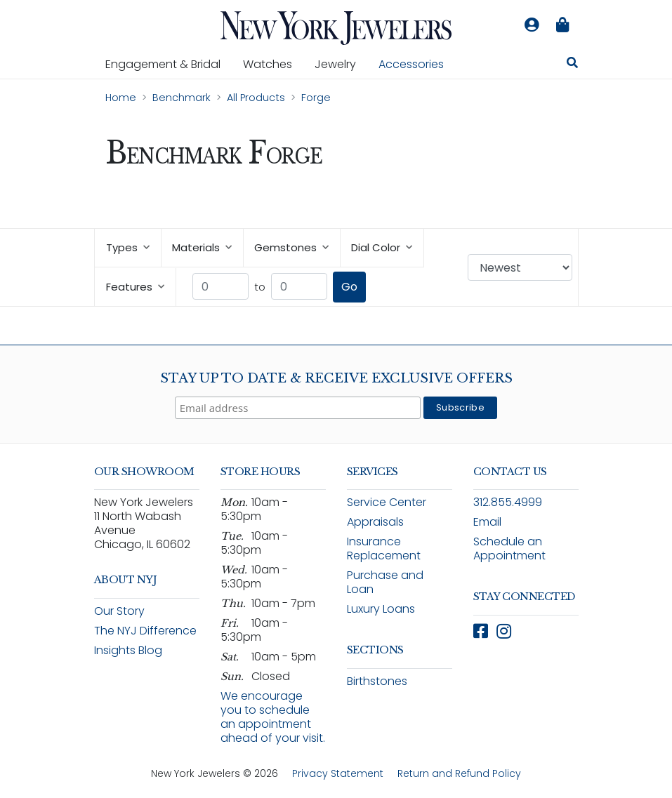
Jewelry (341, 64)
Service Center (387, 502)
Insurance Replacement (384, 548)
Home (121, 98)
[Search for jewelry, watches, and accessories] (572, 65)
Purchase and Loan (385, 582)
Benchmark (182, 98)
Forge (316, 98)
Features (135, 287)
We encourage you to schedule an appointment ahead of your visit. (273, 717)
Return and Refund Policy (459, 773)
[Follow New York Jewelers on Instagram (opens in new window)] (504, 631)
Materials (202, 247)
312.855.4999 (508, 502)
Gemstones (291, 247)
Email (487, 522)
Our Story (119, 611)
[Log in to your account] (532, 25)
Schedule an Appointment (509, 548)
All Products (256, 98)
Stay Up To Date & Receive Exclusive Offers (336, 378)
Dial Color (382, 247)
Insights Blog (128, 650)
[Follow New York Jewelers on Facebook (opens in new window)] (481, 631)
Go (349, 287)
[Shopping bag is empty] (563, 25)
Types (128, 247)
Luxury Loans (381, 609)
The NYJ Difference (145, 631)
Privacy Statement (338, 773)
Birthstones (377, 681)
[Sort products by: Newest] (520, 267)
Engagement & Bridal (169, 64)
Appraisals (375, 522)
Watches (273, 64)
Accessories (411, 64)
